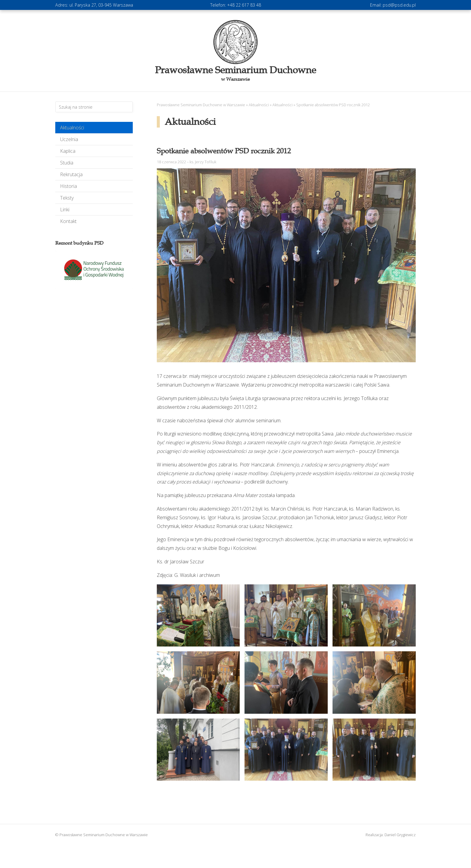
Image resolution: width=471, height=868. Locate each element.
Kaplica (68, 151)
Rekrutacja (71, 174)
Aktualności (72, 128)
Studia (67, 163)
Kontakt (68, 221)
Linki (65, 209)
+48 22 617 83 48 (244, 5)
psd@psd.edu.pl (399, 5)
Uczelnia (69, 139)
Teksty (67, 198)
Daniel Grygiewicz (400, 835)
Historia (68, 186)
